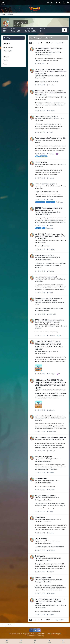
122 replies (51, 335)
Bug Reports (39, 121)
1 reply (50, 64)
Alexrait (50, 498)
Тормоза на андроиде (43, 457)
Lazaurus (51, 212)
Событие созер (41, 478)
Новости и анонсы (59, 390)
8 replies (50, 533)
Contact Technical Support (54, 634)
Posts (5, 64)
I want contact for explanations (46, 116)
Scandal (51, 481)
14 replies (51, 593)
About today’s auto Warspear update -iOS (50, 138)
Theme (34, 634)
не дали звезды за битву (45, 255)
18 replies (51, 490)
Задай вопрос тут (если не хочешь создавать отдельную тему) (48, 299)
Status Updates (8, 47)
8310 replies (51, 314)
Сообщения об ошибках (43, 54)
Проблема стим (41, 162)
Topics (5, 60)
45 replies (51, 85)
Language (27, 634)
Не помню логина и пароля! (46, 277)
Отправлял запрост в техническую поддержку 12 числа (49, 49)
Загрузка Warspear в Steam (45, 496)
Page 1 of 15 (60, 43)
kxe (49, 303)
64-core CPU (52, 580)
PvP (63, 440)
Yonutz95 (51, 418)
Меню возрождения (43, 578)
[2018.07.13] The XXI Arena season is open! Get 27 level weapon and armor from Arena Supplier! (51, 72)
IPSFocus (19, 634)
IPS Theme (12, 634)
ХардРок (51, 459)
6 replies (50, 154)
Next (48, 43)
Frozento (51, 257)
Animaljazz (52, 440)
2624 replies (51, 451)
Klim (49, 279)
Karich (50, 186)
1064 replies (51, 432)
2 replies (50, 178)
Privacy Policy (41, 634)
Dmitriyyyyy (52, 52)
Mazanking (51, 519)
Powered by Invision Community (35, 636)
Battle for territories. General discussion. (50, 416)
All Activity (7, 38)
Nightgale (38, 52)
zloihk (50, 164)
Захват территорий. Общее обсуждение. (51, 437)
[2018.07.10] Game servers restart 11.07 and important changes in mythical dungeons (50, 601)
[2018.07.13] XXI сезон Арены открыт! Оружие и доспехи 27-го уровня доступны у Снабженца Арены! (50, 322)
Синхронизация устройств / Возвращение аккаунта (49, 209)
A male (50, 140)
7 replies (50, 473)
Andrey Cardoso (53, 119)
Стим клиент (40, 517)
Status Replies (8, 51)
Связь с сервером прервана (46, 184)
